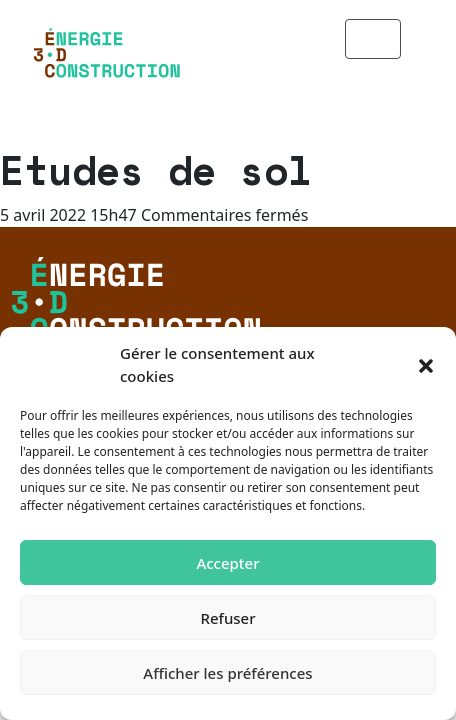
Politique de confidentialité (171, 318)
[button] (426, 365)
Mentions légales (128, 286)
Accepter (227, 563)
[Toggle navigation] (398, 39)
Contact (88, 254)
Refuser (227, 618)
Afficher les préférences (227, 673)
